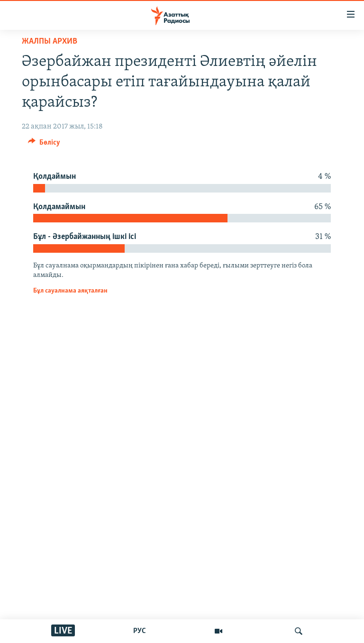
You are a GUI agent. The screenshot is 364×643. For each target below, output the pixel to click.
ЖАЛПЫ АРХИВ (50, 41)
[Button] (44, 145)
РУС (140, 631)
